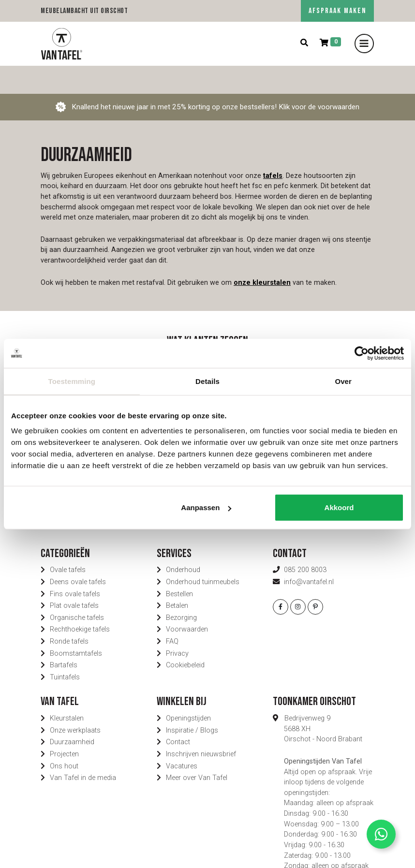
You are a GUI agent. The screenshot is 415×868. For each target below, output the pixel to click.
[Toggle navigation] (364, 44)
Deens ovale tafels (78, 554)
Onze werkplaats (75, 702)
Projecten (64, 726)
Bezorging (181, 590)
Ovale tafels (68, 542)
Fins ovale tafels (75, 566)
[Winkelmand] (330, 43)
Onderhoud (183, 542)
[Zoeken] (304, 43)
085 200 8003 (305, 542)
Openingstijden (188, 690)
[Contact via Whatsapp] (381, 834)
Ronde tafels (69, 613)
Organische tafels (77, 590)
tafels (273, 148)
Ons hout (64, 738)
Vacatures (182, 738)
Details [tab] (207, 381)
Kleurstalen (67, 690)
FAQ (172, 613)
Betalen (177, 578)
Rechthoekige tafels (80, 601)
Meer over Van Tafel (197, 750)
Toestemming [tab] (72, 381)
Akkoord (339, 508)
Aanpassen (206, 508)
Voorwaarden (187, 601)
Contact (178, 714)
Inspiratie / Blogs (192, 702)
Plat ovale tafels (74, 578)
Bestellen (179, 566)
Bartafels (64, 637)
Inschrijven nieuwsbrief (201, 726)
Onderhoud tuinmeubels (203, 554)
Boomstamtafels (76, 625)
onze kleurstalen (262, 254)
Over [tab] (343, 381)
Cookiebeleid (185, 637)
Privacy (177, 625)
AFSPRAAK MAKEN (337, 11)
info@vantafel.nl (309, 554)
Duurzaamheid (72, 714)
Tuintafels (65, 649)
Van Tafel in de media (83, 750)
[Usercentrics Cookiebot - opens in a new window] (362, 353)
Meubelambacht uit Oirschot (84, 11)
